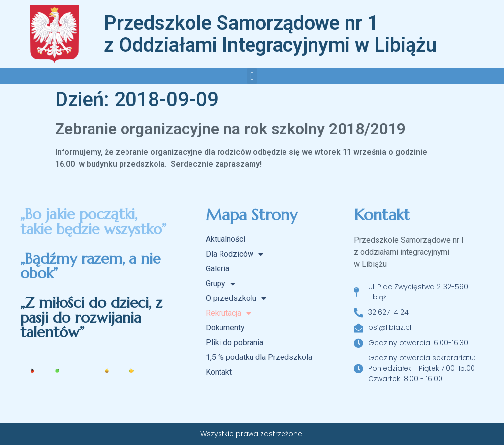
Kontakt (219, 372)
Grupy (220, 284)
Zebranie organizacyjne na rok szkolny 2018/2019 (230, 129)
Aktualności (225, 239)
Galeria (218, 269)
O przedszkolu (236, 298)
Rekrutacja (228, 313)
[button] (252, 76)
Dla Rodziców (235, 254)
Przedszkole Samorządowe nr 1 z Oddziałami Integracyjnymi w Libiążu (270, 34)
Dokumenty (225, 328)
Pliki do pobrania (235, 342)
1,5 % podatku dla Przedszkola (259, 357)
